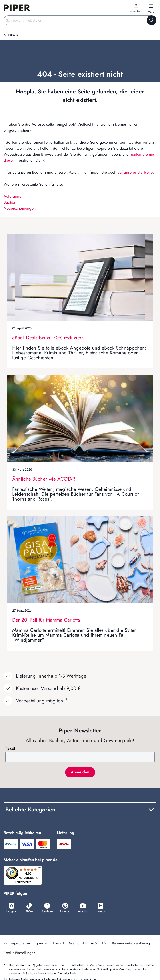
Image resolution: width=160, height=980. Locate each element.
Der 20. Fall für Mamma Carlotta (46, 620)
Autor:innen (13, 196)
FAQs (94, 944)
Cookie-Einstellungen (19, 953)
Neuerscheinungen (20, 208)
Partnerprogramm (17, 944)
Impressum (41, 944)
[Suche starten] (152, 20)
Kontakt (58, 944)
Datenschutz (77, 944)
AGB (105, 944)
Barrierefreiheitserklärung (131, 944)
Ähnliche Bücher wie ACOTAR (44, 479)
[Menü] (41, 869)
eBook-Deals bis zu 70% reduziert (47, 338)
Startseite (13, 35)
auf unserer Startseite (135, 172)
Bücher (9, 202)
